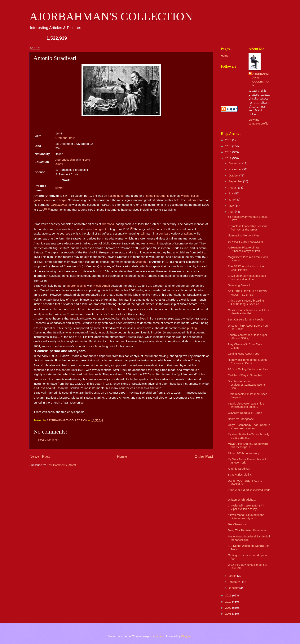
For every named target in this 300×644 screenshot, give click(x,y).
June (232, 200)
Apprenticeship (65, 160)
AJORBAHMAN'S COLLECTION (111, 16)
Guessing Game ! (239, 285)
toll (143, 233)
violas (48, 200)
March (233, 576)
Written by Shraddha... (242, 500)
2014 (229, 146)
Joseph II (142, 262)
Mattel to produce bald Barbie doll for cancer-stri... (249, 538)
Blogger (186, 636)
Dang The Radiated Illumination (248, 530)
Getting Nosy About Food (244, 354)
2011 (229, 595)
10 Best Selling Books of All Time (248, 369)
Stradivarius (59, 205)
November (235, 169)
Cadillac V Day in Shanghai (245, 375)
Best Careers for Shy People (246, 320)
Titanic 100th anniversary (244, 453)
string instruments (158, 196)
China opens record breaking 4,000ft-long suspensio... (246, 302)
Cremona (61, 138)
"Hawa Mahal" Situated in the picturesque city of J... (246, 517)
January (234, 588)
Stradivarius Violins (240, 475)
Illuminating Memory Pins (244, 235)
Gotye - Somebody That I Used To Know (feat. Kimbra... (249, 427)
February (234, 582)
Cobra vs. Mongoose (241, 419)
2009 (229, 608)
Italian (112, 196)
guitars (38, 200)
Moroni (153, 244)
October (234, 176)
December (235, 163)
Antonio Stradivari (239, 469)
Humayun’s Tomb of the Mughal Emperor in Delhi (248, 362)
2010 (229, 602)
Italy (72, 138)
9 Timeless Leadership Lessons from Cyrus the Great (248, 228)
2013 (229, 152)
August (233, 188)
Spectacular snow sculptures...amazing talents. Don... (247, 385)
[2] (48, 209)
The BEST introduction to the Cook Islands (246, 268)
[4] (131, 228)
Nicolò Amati (102, 286)
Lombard (165, 233)
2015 (229, 140)
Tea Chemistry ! (238, 524)
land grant (100, 229)
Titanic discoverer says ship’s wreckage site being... (246, 405)
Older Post (204, 456)
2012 (229, 158)
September (236, 181)
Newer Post (40, 456)
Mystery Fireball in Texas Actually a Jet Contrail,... (249, 436)
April (232, 212)
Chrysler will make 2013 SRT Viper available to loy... (246, 507)
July (231, 193)
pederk (160, 636)
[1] (46, 209)
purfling (192, 328)
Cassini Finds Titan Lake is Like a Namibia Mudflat (249, 312)
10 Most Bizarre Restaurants (246, 242)
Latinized (193, 200)
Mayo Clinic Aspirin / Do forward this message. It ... (248, 446)
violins (185, 196)
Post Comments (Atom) (61, 465)
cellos (195, 196)
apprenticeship (77, 286)
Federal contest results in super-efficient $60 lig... (248, 337)
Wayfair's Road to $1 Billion (245, 413)
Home (122, 456)
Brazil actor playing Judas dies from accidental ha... (247, 278)
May (232, 206)
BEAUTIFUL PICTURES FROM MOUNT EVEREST (248, 293)
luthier (59, 188)
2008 (229, 614)
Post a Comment (49, 440)
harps (63, 200)
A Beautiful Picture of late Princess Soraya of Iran (244, 249)
